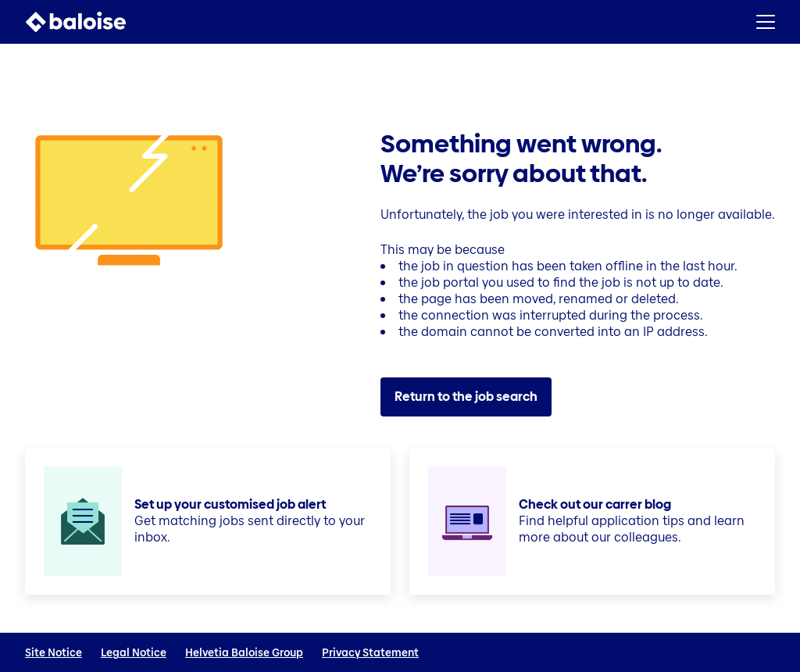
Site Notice (54, 653)
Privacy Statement (370, 653)
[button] (766, 22)
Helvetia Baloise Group (244, 653)
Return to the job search (466, 397)
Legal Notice (134, 653)
